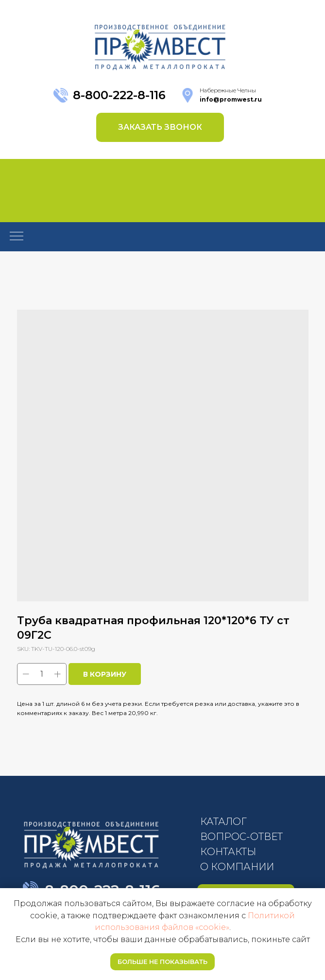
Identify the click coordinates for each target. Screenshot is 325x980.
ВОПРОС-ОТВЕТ (241, 837)
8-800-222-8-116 (119, 95)
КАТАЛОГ (223, 822)
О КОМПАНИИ (237, 867)
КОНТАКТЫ (228, 852)
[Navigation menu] (17, 237)
